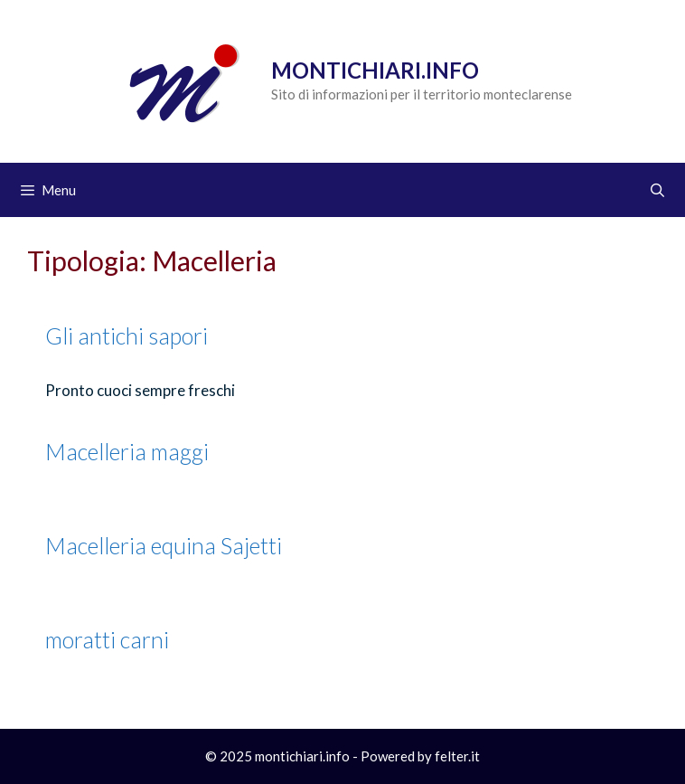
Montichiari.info (375, 70)
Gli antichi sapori (127, 335)
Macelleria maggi (127, 451)
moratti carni (107, 639)
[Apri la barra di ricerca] (657, 190)
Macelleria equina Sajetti (164, 545)
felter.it (457, 756)
